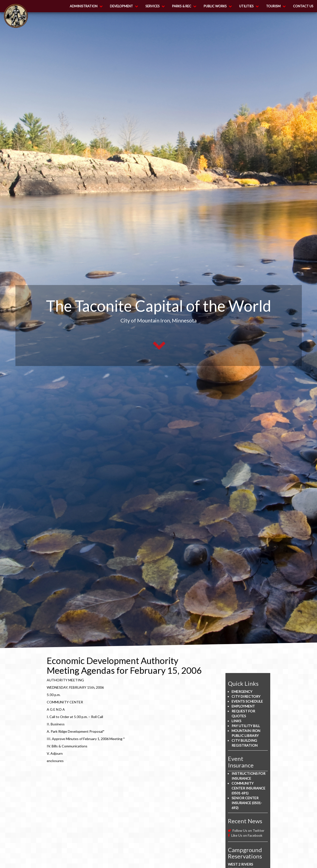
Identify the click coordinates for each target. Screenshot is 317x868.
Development (124, 6)
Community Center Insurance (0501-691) (248, 788)
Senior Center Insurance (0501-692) (247, 803)
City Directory (246, 696)
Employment (243, 706)
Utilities (249, 6)
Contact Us (303, 6)
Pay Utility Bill (246, 726)
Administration (86, 6)
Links (236, 721)
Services (155, 6)
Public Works (218, 6)
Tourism (276, 6)
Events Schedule (247, 701)
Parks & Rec (184, 6)
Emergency (242, 691)
